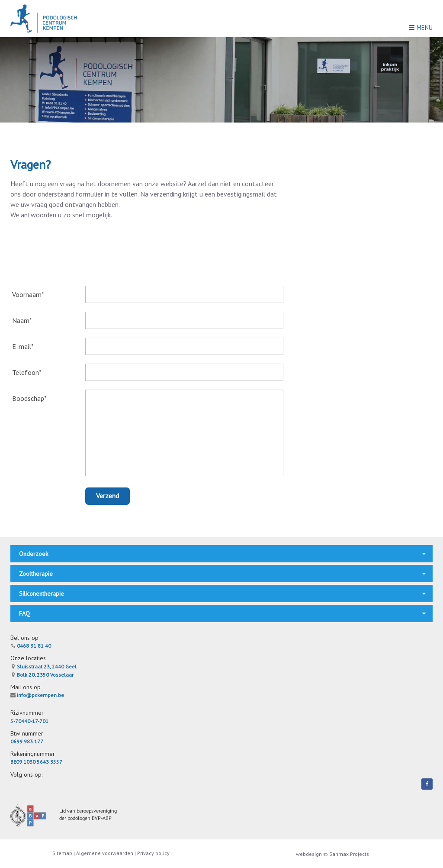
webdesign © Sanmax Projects (332, 854)
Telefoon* (27, 372)
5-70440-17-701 (29, 721)
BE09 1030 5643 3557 (36, 762)
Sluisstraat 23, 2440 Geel (43, 666)
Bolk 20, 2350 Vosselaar (42, 675)
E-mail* (23, 346)
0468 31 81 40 (31, 646)
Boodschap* (29, 398)
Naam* (22, 320)
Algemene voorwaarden (105, 853)
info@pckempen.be (37, 695)
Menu (421, 27)
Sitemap (63, 853)
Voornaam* (28, 294)
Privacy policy (153, 853)
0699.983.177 (27, 741)
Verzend (108, 496)
